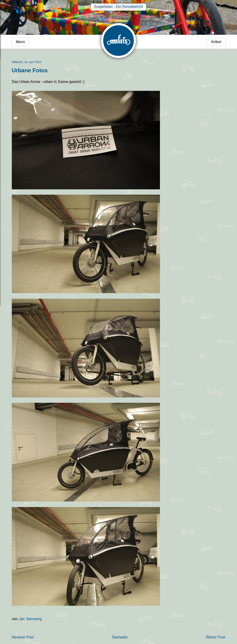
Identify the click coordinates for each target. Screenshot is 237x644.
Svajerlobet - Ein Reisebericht (119, 7)
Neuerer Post (23, 637)
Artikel (216, 42)
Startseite (120, 637)
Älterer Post (215, 637)
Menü (20, 42)
